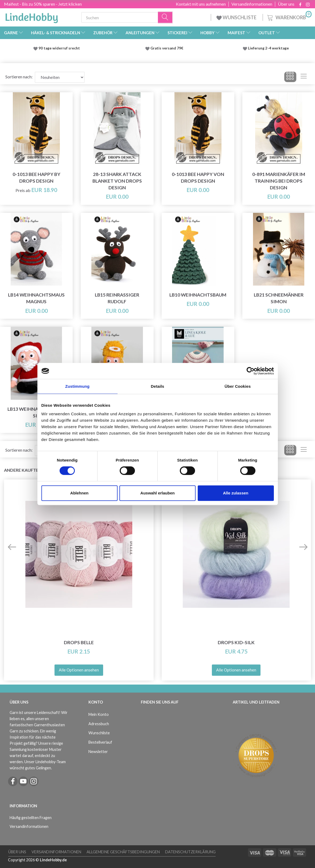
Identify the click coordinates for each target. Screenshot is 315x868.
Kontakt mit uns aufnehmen (201, 4)
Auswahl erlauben (157, 493)
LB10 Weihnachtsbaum (198, 295)
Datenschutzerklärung (190, 852)
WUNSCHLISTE (237, 17)
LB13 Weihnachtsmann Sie (36, 412)
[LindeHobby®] (32, 16)
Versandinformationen (252, 4)
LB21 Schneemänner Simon (279, 298)
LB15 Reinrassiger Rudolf (117, 298)
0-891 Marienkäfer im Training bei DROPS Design (279, 181)
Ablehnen (79, 493)
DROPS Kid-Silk (236, 642)
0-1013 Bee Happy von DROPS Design (198, 178)
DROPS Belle (79, 642)
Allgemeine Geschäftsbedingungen (123, 852)
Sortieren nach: (19, 77)
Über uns (286, 4)
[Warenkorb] (289, 17)
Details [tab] (158, 386)
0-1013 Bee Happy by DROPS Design (36, 178)
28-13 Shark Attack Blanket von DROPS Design (117, 181)
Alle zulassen (236, 493)
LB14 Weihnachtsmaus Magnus (36, 298)
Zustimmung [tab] (77, 386)
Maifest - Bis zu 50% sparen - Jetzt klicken (43, 4)
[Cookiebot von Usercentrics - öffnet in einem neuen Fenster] (250, 371)
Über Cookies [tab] (238, 386)
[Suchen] (165, 18)
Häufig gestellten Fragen (31, 818)
